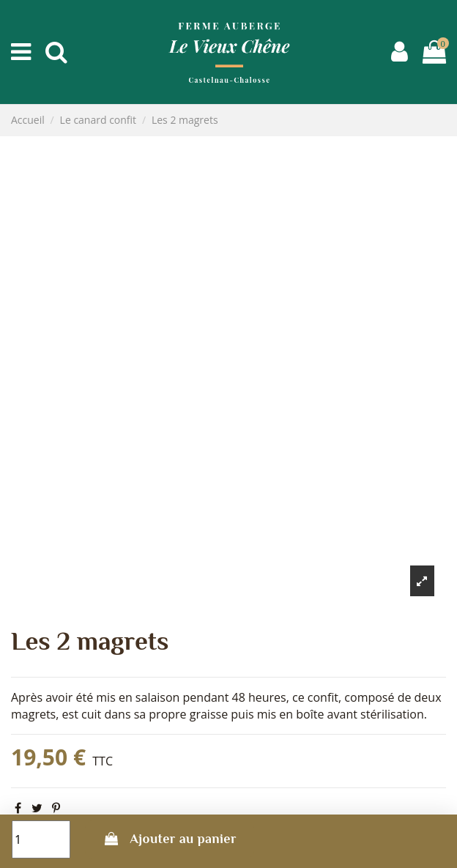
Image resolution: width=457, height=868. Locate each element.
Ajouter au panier (170, 839)
